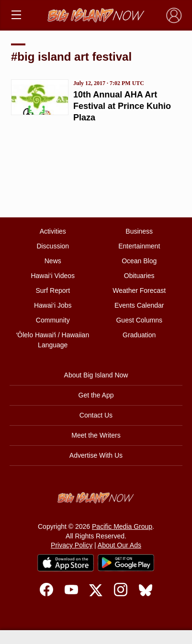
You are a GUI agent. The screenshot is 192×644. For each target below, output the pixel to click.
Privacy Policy (72, 545)
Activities (53, 231)
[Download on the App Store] (66, 563)
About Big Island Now (96, 375)
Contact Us (96, 415)
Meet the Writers (96, 435)
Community (53, 320)
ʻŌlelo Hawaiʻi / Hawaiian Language (53, 340)
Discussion (53, 246)
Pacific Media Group (122, 526)
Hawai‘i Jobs (53, 305)
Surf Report (53, 290)
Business (139, 231)
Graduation (139, 335)
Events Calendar (139, 305)
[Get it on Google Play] (126, 563)
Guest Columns (139, 320)
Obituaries (139, 276)
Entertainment (139, 246)
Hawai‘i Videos (53, 276)
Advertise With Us (96, 455)
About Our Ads (119, 545)
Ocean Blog (139, 261)
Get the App (96, 395)
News (53, 261)
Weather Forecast (139, 290)
